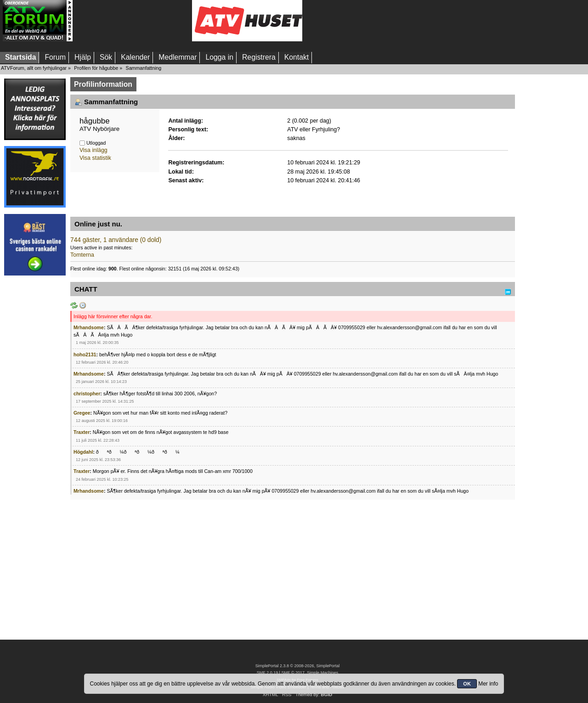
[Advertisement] (132, 21)
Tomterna (82, 255)
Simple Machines (322, 673)
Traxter (82, 432)
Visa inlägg (93, 150)
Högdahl (83, 452)
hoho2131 (85, 354)
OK (467, 684)
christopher (87, 394)
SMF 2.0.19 (267, 673)
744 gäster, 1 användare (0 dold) (116, 240)
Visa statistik (95, 158)
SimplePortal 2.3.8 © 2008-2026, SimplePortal (298, 666)
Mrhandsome (89, 327)
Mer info (488, 684)
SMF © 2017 (293, 673)
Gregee (82, 413)
